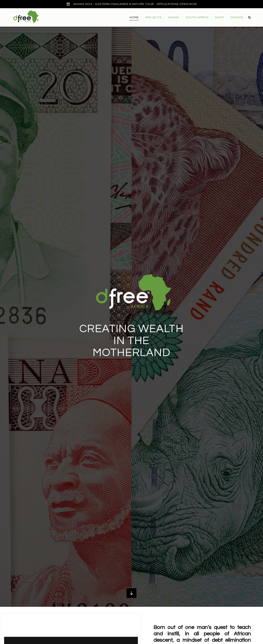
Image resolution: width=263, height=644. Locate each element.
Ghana (174, 17)
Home (134, 17)
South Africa (197, 17)
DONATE (237, 17)
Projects (153, 17)
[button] (249, 18)
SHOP (220, 17)
